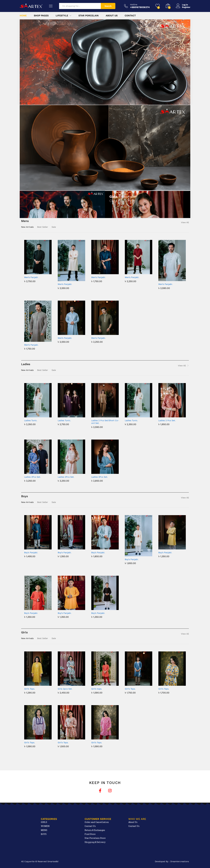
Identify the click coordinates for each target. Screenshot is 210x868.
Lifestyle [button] (62, 16)
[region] (105, 62)
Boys (24, 496)
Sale (54, 227)
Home (23, 16)
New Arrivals (27, 227)
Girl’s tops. (97, 689)
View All (185, 222)
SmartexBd (53, 861)
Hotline (134, 5)
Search (108, 6)
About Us (112, 16)
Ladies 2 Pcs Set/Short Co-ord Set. (105, 422)
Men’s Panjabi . (32, 277)
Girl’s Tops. (30, 689)
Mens (25, 221)
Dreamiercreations (180, 861)
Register (186, 7)
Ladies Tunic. (31, 420)
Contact (130, 16)
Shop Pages (41, 16)
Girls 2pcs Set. (65, 689)
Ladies (26, 364)
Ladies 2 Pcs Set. (167, 420)
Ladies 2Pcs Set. (32, 477)
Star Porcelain (89, 16)
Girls (24, 632)
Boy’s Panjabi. (31, 552)
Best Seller (43, 227)
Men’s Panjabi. (65, 284)
